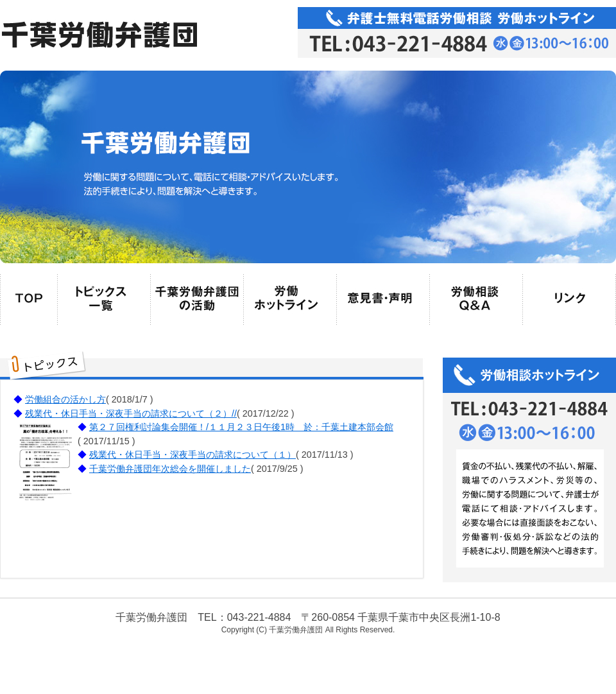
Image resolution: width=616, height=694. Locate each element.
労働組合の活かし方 (65, 399)
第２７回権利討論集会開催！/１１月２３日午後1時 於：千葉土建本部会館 (241, 427)
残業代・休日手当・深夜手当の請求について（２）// (131, 413)
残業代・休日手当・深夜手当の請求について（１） (193, 455)
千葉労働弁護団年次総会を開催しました (170, 469)
